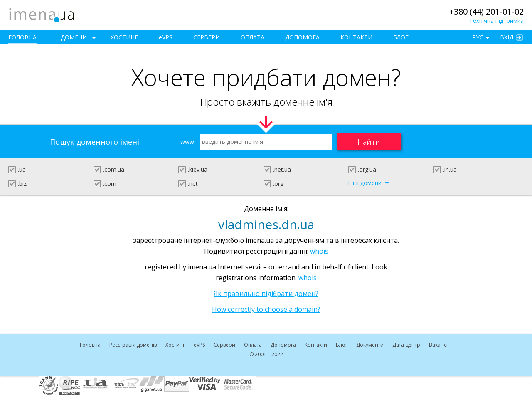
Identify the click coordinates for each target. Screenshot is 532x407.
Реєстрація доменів (133, 345)
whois (319, 251)
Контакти (356, 37)
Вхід (507, 37)
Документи (370, 345)
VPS (166, 37)
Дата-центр (406, 345)
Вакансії (439, 345)
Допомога (302, 37)
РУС (478, 37)
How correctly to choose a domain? (266, 309)
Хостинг (124, 37)
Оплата (252, 37)
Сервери (207, 37)
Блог (401, 37)
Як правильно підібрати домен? (266, 294)
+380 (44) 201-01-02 (486, 11)
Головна (22, 37)
